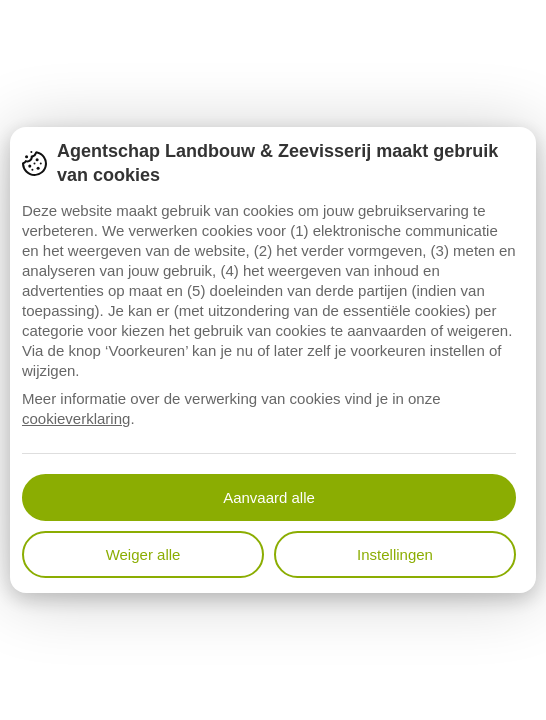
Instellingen (395, 554)
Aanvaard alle (269, 497)
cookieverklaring (76, 418)
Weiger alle (143, 554)
